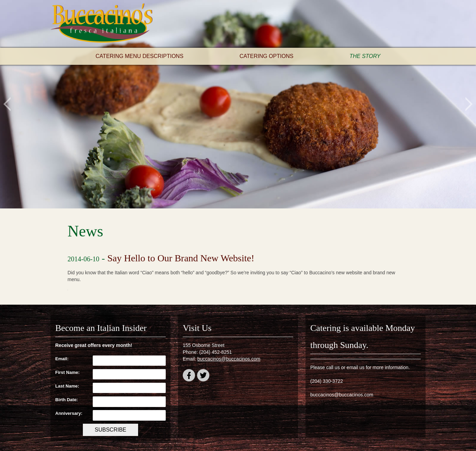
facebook (189, 376)
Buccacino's (102, 24)
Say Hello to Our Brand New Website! (181, 258)
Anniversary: (69, 413)
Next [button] (469, 104)
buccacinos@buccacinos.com (229, 359)
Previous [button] (7, 104)
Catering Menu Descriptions (139, 56)
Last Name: (67, 386)
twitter (203, 376)
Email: (62, 359)
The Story (365, 56)
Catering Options (266, 56)
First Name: (68, 372)
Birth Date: (66, 400)
